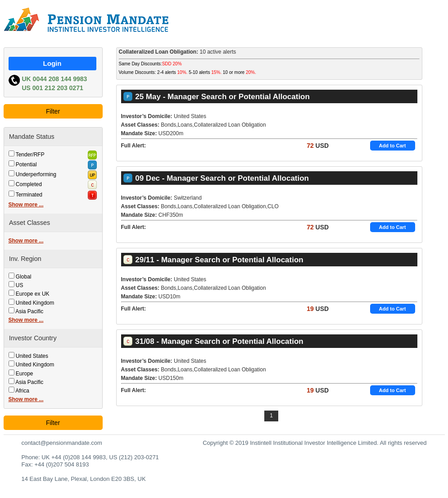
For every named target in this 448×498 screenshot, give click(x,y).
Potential (26, 164)
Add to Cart (393, 146)
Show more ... (26, 205)
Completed (29, 184)
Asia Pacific (29, 311)
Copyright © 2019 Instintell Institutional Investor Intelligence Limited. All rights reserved (315, 443)
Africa (22, 391)
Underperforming (36, 174)
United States (32, 356)
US (20, 285)
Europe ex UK (33, 294)
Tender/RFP (30, 155)
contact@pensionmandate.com (62, 443)
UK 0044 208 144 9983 (55, 79)
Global (24, 277)
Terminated (29, 195)
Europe (25, 374)
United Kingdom (35, 303)
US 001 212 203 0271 (53, 88)
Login (52, 63)
